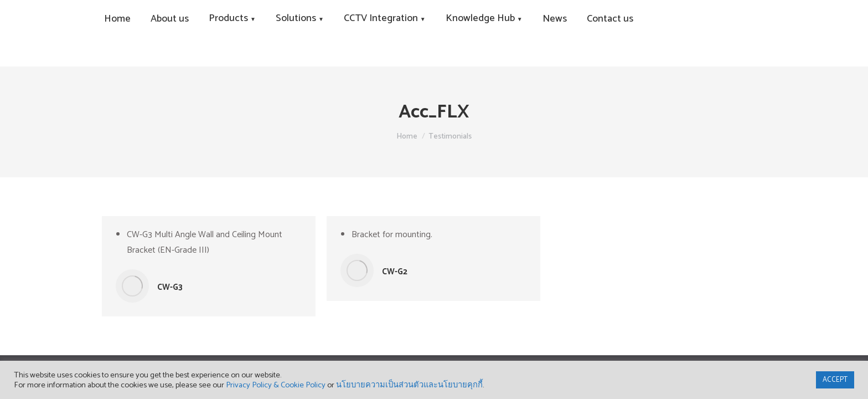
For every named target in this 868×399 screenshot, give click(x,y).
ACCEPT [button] (835, 380)
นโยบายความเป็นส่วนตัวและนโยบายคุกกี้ (409, 385)
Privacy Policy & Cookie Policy (276, 385)
